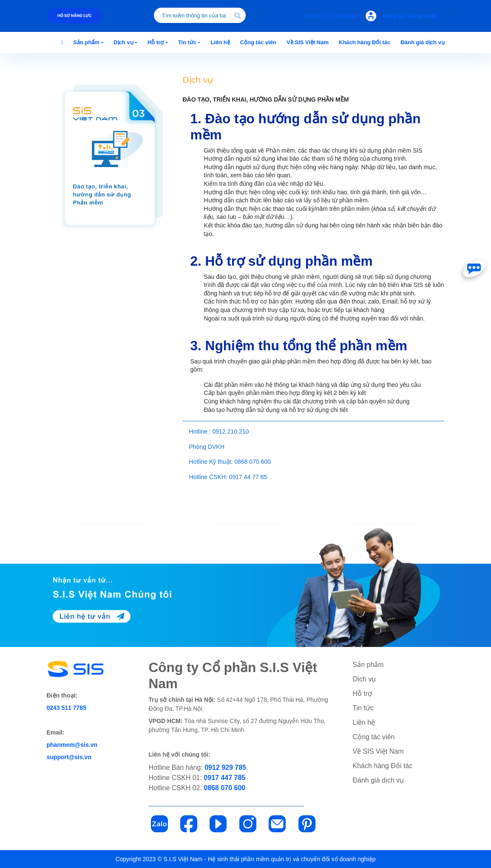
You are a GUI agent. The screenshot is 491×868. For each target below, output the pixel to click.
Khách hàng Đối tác (383, 766)
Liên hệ (364, 722)
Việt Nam (314, 16)
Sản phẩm (368, 665)
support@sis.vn (69, 757)
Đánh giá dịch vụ (379, 780)
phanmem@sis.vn (72, 745)
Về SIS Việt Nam (378, 751)
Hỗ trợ (363, 694)
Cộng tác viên (374, 737)
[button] (88, 43)
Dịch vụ (365, 679)
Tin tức (363, 708)
